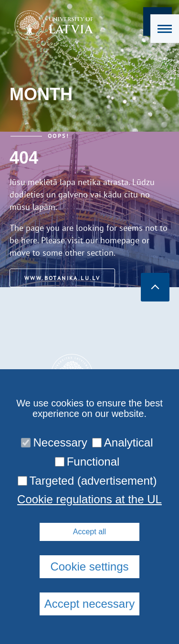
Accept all (89, 532)
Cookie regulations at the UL (89, 499)
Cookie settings (89, 566)
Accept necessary (89, 604)
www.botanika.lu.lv (62, 278)
